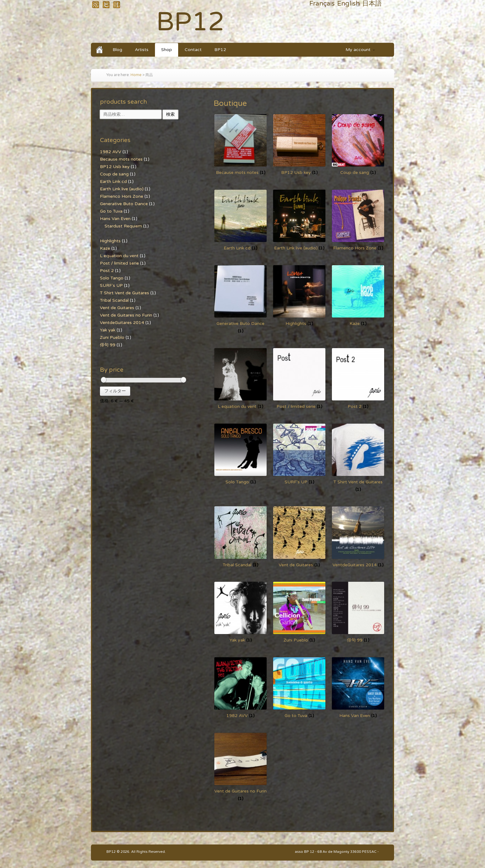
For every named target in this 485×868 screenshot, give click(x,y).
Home (136, 75)
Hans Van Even (115, 219)
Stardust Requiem (123, 226)
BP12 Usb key (115, 167)
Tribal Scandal (114, 300)
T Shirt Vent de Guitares (124, 293)
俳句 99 (108, 345)
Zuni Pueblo (112, 337)
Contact (193, 50)
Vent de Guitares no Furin (126, 315)
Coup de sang (114, 174)
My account (358, 51)
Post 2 (107, 271)
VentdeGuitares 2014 (122, 323)
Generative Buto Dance (124, 204)
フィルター (115, 391)
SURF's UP (111, 285)
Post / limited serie (119, 263)
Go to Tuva (111, 211)
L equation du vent (119, 256)
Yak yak (108, 330)
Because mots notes (121, 159)
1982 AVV (111, 152)
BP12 (190, 22)
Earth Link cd (113, 181)
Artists (142, 50)
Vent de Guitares (117, 308)
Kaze (105, 248)
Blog (117, 50)
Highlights (110, 241)
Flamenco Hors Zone (122, 196)
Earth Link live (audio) (122, 189)
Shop (167, 50)
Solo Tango (112, 278)
